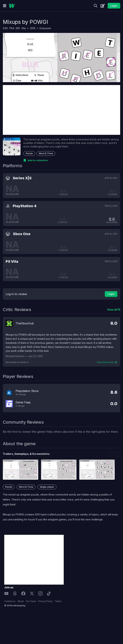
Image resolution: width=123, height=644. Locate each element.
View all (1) (114, 310)
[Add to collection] (36, 160)
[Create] (103, 6)
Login (114, 6)
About (21, 601)
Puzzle (29, 153)
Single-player (47, 487)
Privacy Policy (45, 601)
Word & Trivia (46, 153)
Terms (58, 601)
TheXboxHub (25, 323)
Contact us (10, 601)
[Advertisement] (61, 110)
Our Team (31, 601)
